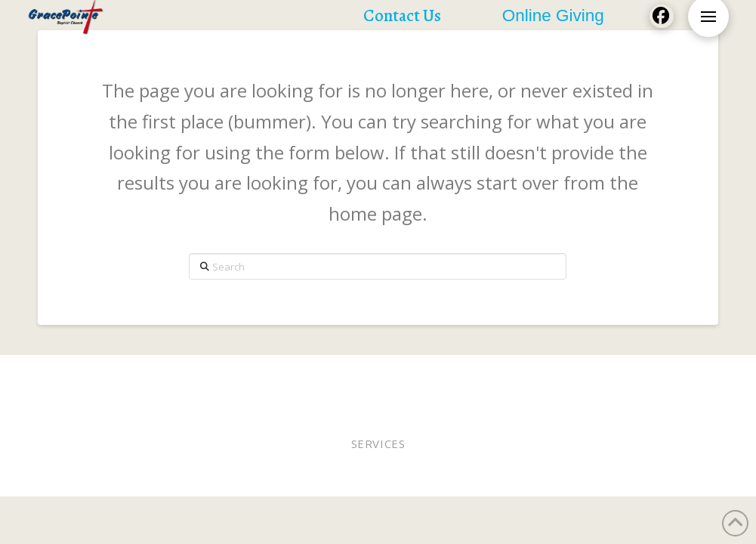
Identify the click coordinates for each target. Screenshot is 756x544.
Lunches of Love (663, 375)
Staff (534, 375)
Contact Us (432, 385)
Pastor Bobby (338, 375)
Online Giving (471, 375)
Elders (403, 375)
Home (60, 375)
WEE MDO (582, 375)
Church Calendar (341, 385)
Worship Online (246, 375)
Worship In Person (139, 375)
